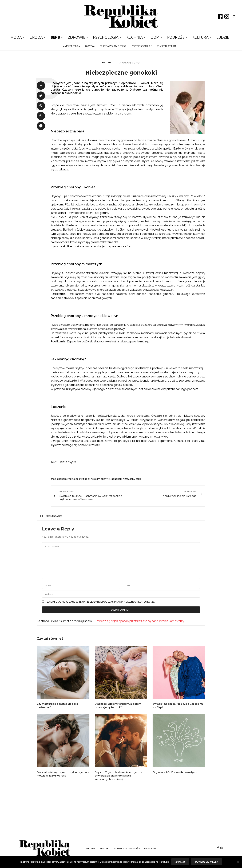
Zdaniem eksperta (167, 46)
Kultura (200, 37)
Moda (16, 37)
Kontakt (105, 849)
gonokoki (117, 479)
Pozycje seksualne (142, 46)
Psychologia (106, 37)
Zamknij (180, 862)
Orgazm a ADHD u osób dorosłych (175, 772)
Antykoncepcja (72, 46)
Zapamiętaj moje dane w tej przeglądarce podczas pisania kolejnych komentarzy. (101, 602)
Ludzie (223, 37)
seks (138, 479)
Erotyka (107, 63)
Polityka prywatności (127, 849)
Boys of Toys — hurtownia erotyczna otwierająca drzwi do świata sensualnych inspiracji (118, 776)
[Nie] (238, 862)
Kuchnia (135, 37)
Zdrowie (77, 37)
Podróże (176, 37)
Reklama (91, 849)
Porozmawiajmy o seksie (113, 46)
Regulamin (150, 849)
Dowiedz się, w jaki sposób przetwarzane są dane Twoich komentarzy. (140, 621)
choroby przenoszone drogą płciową (79, 479)
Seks (55, 37)
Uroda (36, 37)
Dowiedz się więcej (206, 862)
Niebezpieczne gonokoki (121, 73)
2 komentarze (51, 516)
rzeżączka (129, 479)
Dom (155, 37)
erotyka (106, 479)
